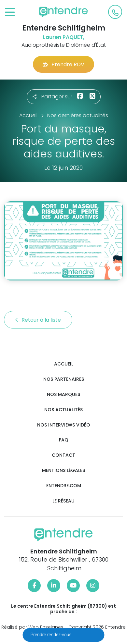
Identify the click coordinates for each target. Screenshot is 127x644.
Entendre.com (64, 486)
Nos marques (63, 395)
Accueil (64, 364)
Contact (63, 455)
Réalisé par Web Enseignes (32, 627)
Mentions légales (63, 471)
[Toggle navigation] (10, 12)
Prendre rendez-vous (52, 635)
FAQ (64, 440)
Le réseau (63, 501)
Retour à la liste (38, 320)
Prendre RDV (63, 64)
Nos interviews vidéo (64, 425)
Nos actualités (63, 410)
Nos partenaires (64, 379)
